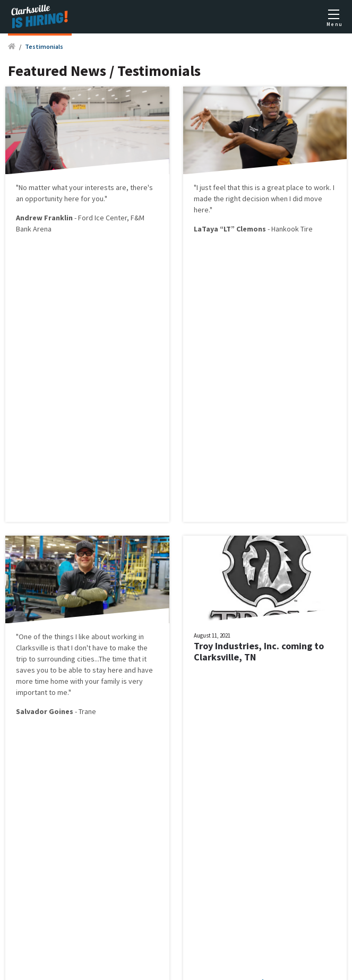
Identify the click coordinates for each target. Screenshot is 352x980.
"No (22, 187)
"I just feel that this (224, 187)
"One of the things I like (54, 637)
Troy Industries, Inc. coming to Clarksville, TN (259, 652)
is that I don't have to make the (98, 648)
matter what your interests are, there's (91, 187)
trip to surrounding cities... (57, 659)
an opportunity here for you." (62, 199)
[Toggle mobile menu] (333, 17)
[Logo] (40, 17)
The (105, 659)
